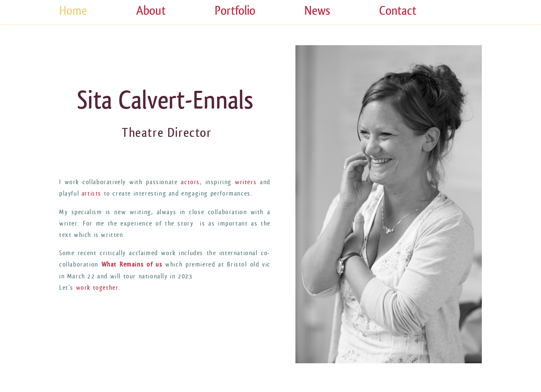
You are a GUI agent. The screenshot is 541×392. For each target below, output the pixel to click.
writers (246, 182)
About (151, 11)
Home (73, 11)
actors (190, 182)
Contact (398, 11)
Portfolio (235, 11)
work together (97, 288)
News (317, 11)
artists (90, 194)
